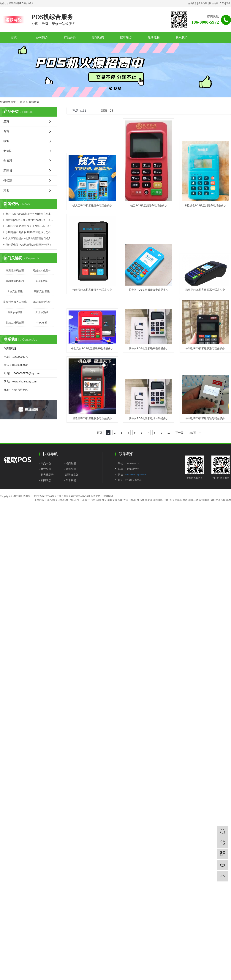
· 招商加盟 (70, 563)
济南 (212, 600)
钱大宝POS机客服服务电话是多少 (92, 205)
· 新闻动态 (45, 580)
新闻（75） (109, 111)
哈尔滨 (178, 600)
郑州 (77, 600)
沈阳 (190, 600)
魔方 (6, 121)
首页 (14, 37)
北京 (66, 600)
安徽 (115, 600)
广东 (82, 600)
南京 (185, 600)
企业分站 (203, 3)
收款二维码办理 (15, 323)
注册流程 (154, 37)
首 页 (23, 102)
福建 (120, 600)
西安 (104, 600)
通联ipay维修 (15, 312)
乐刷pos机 (42, 281)
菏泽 (218, 600)
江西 (155, 600)
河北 (131, 600)
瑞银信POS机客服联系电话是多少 (149, 345)
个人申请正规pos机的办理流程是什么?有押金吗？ (30, 238)
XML (229, 3)
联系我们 (182, 37)
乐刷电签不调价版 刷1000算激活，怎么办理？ (30, 232)
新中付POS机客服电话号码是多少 (92, 518)
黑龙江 (149, 600)
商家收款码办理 (15, 271)
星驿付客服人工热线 (15, 302)
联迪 (6, 141)
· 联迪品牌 (70, 569)
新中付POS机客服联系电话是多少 (149, 395)
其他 (6, 190)
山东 (161, 600)
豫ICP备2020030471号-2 (46, 596)
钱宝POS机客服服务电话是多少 (149, 205)
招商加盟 (126, 37)
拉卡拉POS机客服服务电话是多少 (92, 345)
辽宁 (88, 600)
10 (169, 532)
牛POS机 (42, 323)
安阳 (223, 600)
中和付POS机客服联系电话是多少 (92, 465)
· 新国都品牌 (71, 575)
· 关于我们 (70, 580)
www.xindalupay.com (136, 574)
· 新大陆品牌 (46, 575)
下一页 (179, 532)
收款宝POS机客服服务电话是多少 (149, 290)
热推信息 (192, 3)
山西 (137, 600)
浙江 (71, 600)
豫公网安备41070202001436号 (74, 596)
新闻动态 (98, 37)
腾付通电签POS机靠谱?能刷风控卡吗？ (28, 245)
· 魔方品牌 (45, 569)
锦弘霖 (8, 180)
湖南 (109, 600)
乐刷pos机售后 (42, 302)
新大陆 (8, 151)
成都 (229, 600)
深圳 (98, 600)
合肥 (93, 600)
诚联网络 (108, 596)
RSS (222, 3)
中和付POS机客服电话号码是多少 (149, 518)
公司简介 (42, 37)
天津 (126, 600)
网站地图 (214, 3)
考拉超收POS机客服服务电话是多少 (92, 290)
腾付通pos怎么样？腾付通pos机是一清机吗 (30, 220)
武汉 (55, 600)
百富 (6, 131)
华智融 (8, 161)
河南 (166, 600)
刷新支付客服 (42, 291)
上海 (60, 600)
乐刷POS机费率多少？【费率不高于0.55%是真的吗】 (30, 226)
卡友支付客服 (15, 291)
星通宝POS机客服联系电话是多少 (149, 465)
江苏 (49, 600)
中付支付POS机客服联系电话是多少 (92, 395)
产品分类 (70, 37)
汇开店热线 (42, 312)
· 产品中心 (45, 563)
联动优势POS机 (15, 281)
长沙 (172, 600)
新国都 (8, 171)
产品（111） (81, 111)
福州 (201, 600)
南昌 (207, 600)
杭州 (196, 600)
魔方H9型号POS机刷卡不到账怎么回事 (28, 214)
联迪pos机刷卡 (42, 271)
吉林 (142, 600)
